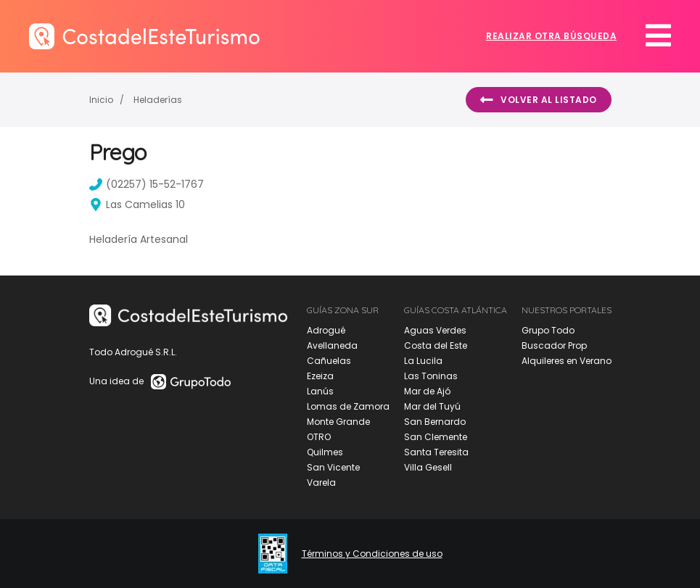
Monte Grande (338, 422)
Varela (321, 483)
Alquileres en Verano (567, 361)
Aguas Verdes (435, 330)
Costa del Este (436, 345)
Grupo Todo (548, 330)
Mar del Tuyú (432, 406)
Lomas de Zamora (348, 406)
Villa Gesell (428, 467)
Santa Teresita (436, 452)
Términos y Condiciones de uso (372, 554)
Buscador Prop (554, 345)
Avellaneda (332, 345)
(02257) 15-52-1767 (147, 184)
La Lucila (423, 361)
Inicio (101, 100)
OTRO (319, 437)
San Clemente (436, 437)
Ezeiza (320, 376)
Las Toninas (431, 376)
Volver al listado (539, 100)
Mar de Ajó (427, 391)
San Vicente (333, 467)
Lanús (320, 391)
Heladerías (158, 100)
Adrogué (326, 330)
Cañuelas (329, 361)
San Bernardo (435, 422)
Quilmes (325, 452)
